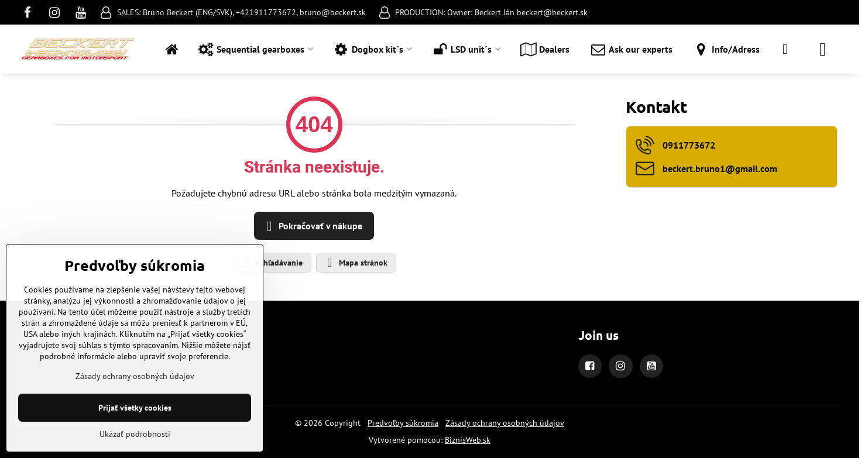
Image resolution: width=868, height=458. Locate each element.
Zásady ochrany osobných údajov (505, 423)
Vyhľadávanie (271, 263)
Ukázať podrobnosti (135, 434)
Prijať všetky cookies (135, 408)
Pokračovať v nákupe (312, 226)
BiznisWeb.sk (468, 440)
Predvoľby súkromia (403, 423)
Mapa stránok (356, 263)
